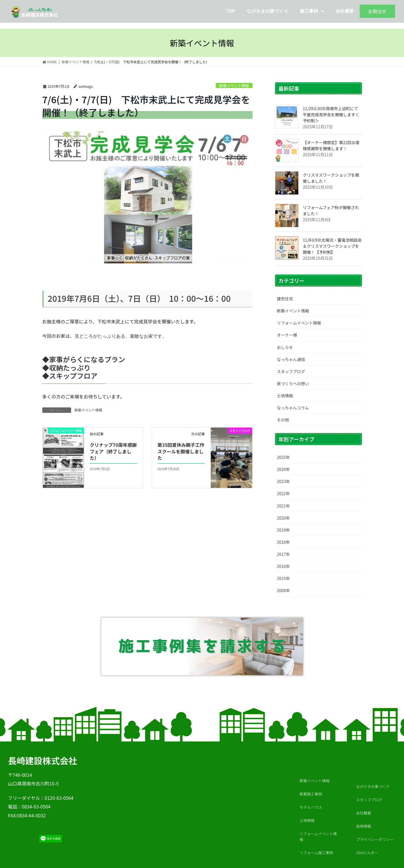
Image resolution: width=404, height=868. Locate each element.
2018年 (283, 542)
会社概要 (345, 11)
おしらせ (285, 347)
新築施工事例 (311, 794)
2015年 (283, 578)
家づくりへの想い (293, 384)
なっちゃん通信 (291, 359)
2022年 (283, 493)
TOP (231, 11)
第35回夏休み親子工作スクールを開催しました (181, 451)
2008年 (283, 590)
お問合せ (377, 11)
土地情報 (285, 396)
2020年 (283, 518)
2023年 (283, 481)
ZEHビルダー (367, 853)
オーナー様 (287, 335)
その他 (283, 420)
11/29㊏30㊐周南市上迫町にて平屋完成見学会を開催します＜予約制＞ (331, 115)
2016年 (283, 566)
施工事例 (312, 11)
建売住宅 (285, 299)
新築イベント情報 (234, 86)
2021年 (283, 506)
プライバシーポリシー (375, 839)
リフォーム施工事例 (316, 853)
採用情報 (365, 826)
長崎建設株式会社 (43, 760)
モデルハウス (311, 807)
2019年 (283, 530)
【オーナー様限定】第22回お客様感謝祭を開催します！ (331, 145)
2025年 (283, 457)
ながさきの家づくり (268, 11)
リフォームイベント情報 (299, 323)
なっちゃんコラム (293, 408)
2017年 (283, 554)
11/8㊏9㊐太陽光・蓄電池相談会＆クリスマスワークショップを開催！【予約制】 (332, 246)
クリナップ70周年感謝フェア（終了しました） (113, 451)
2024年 (283, 469)
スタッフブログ (291, 371)
